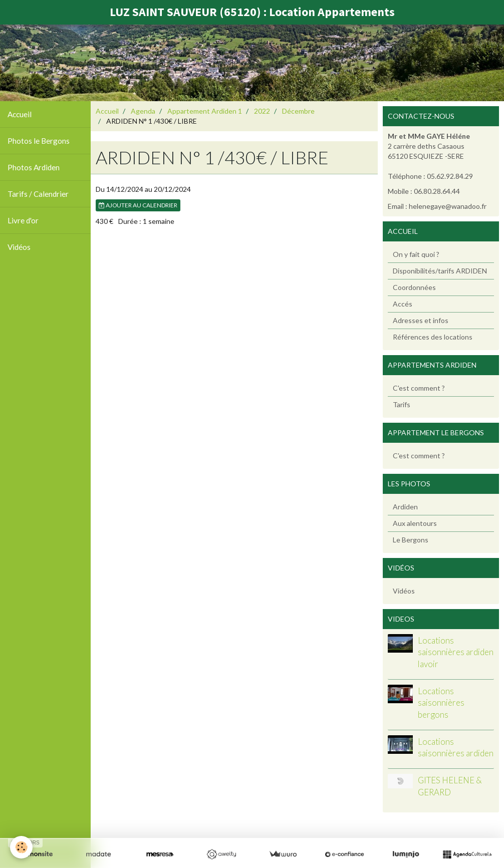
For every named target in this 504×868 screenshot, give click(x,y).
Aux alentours (415, 523)
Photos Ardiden (34, 167)
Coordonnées (414, 287)
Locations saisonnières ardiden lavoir (456, 652)
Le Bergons (411, 540)
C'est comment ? (419, 388)
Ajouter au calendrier (138, 205)
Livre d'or (23, 220)
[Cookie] (21, 847)
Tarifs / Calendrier (38, 194)
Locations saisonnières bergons (441, 703)
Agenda (143, 111)
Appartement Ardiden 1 (205, 111)
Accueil (20, 114)
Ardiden (405, 507)
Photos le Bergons (39, 141)
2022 (262, 111)
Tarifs (402, 404)
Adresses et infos (421, 320)
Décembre (298, 111)
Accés (403, 304)
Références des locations (433, 337)
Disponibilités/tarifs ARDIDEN (440, 271)
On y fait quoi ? (416, 254)
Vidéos (19, 247)
